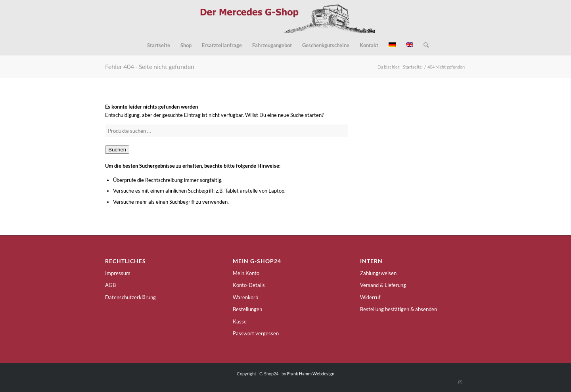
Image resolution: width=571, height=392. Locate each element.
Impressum (118, 273)
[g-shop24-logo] (286, 17)
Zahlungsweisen (378, 273)
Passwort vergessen (256, 333)
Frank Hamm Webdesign (311, 374)
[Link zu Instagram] (460, 382)
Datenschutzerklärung (130, 297)
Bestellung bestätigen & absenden (399, 309)
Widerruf (370, 297)
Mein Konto (246, 273)
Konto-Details (249, 285)
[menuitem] (159, 45)
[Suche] (423, 45)
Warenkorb (245, 297)
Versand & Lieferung (383, 285)
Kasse (240, 321)
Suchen (117, 150)
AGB (110, 285)
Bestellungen (247, 309)
